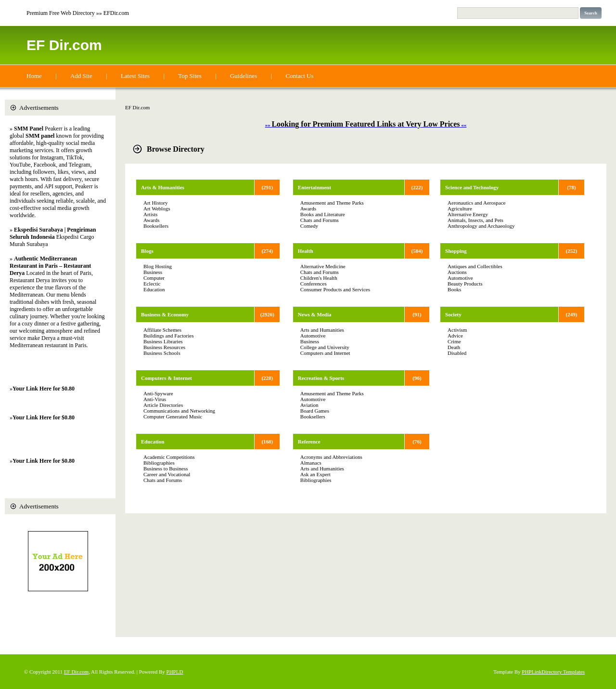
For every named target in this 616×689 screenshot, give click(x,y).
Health (306, 251)
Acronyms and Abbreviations (331, 457)
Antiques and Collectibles (475, 266)
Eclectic (152, 284)
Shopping (456, 251)
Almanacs (311, 463)
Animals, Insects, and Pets (475, 220)
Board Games (315, 411)
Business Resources (164, 347)
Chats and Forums (163, 480)
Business (153, 272)
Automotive (313, 336)
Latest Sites (135, 76)
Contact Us (299, 76)
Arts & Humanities (163, 187)
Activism (457, 330)
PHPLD (175, 672)
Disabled (457, 353)
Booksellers (156, 226)
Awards (151, 220)
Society (453, 314)
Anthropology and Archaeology (481, 226)
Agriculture (460, 208)
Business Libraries (163, 341)
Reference (309, 442)
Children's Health (319, 278)
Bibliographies (159, 463)
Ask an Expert (315, 474)
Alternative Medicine (323, 266)
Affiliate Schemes (162, 330)
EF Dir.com (64, 45)
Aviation (309, 405)
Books (454, 289)
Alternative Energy (468, 214)
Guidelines (244, 76)
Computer (154, 278)
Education (154, 289)
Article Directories (163, 405)
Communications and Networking (179, 411)
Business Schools (162, 353)
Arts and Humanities (322, 330)
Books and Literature (323, 214)
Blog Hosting (158, 266)
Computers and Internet (325, 353)
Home (34, 76)
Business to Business (166, 468)
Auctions (457, 272)
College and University (325, 347)
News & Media (315, 314)
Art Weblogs (157, 208)
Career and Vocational (167, 474)
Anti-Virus (155, 399)
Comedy (309, 226)
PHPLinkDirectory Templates (553, 672)
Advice (455, 336)
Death (454, 347)
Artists (150, 214)
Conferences (314, 284)
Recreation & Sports (321, 378)
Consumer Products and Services (335, 289)
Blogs (147, 251)
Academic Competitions (169, 457)
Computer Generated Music (173, 416)
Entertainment (314, 187)
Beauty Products (465, 284)
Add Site (81, 76)
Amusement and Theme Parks (332, 203)
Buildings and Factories (169, 336)
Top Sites (190, 76)
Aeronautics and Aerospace (476, 203)
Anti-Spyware (158, 393)
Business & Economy (165, 314)
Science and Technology (472, 187)
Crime (454, 341)
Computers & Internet (167, 378)
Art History (155, 203)
